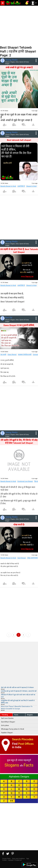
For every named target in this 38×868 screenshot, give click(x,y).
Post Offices (26, 744)
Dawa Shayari (12, 355)
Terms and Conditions (18, 858)
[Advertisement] (19, 25)
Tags (28, 858)
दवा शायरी (3, 355)
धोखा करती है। (19, 525)
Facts (16, 715)
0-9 (11, 801)
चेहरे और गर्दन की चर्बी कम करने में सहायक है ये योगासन (17, 687)
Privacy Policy (6, 858)
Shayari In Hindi (31, 186)
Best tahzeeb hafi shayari (19, 140)
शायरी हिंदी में (21, 186)
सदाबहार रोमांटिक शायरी (25, 355)
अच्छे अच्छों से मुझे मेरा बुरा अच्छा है (19, 67)
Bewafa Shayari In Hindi (8, 186)
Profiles (5, 860)
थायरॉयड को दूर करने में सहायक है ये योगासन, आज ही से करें (19, 691)
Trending (5, 715)
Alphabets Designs (19, 777)
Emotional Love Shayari (25, 481)
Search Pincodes (23, 739)
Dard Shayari (22, 558)
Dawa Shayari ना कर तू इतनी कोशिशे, (19, 325)
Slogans (30, 715)
